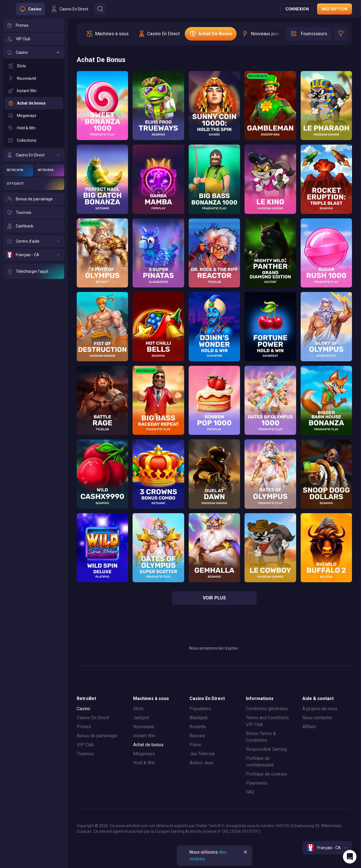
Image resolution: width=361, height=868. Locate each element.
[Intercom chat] (350, 857)
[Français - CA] (34, 255)
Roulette (198, 727)
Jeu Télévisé (202, 754)
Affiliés (309, 727)
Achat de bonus (148, 745)
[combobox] (327, 848)
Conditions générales (267, 709)
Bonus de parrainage (97, 736)
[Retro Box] (49, 170)
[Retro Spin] (18, 170)
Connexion (297, 9)
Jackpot (141, 718)
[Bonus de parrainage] (34, 199)
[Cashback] (34, 226)
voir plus (214, 598)
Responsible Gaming (266, 749)
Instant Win (144, 736)
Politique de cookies (266, 774)
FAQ (250, 792)
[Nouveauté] (34, 78)
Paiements (257, 783)
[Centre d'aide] (34, 241)
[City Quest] (34, 184)
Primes (84, 727)
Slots (138, 709)
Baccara (197, 736)
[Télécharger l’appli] (34, 271)
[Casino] (34, 52)
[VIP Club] (34, 39)
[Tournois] (34, 212)
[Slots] (34, 66)
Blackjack (199, 718)
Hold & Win (144, 763)
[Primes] (34, 25)
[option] (107, 34)
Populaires (200, 709)
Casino (83, 709)
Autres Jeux (201, 763)
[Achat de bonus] (34, 103)
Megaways (144, 754)
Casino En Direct (93, 718)
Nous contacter (317, 718)
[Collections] (34, 140)
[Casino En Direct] (34, 155)
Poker (195, 745)
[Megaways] (34, 116)
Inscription (334, 9)
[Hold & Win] (34, 128)
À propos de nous (320, 709)
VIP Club (85, 745)
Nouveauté (144, 727)
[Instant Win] (34, 91)
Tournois (85, 754)
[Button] (100, 9)
